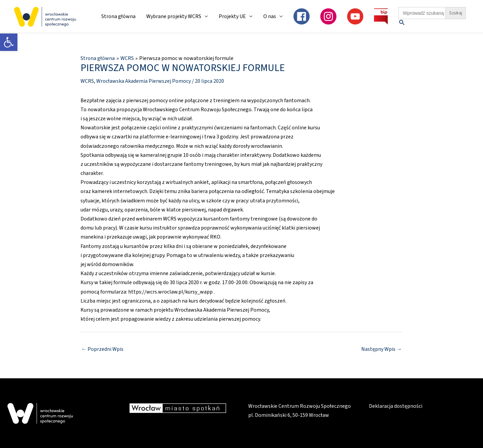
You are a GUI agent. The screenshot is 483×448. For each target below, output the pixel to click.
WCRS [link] (87, 81)
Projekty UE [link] (232, 16)
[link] (9, 42)
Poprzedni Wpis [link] (102, 349)
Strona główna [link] (118, 16)
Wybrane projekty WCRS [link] (174, 16)
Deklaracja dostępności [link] (396, 406)
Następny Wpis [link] (382, 349)
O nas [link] (270, 16)
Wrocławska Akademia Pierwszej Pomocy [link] (144, 81)
